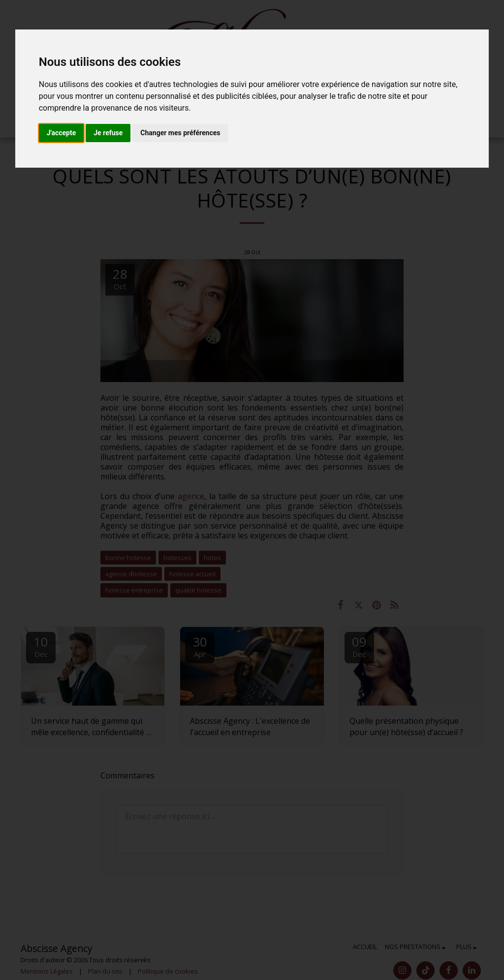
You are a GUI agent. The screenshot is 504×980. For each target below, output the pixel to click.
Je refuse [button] (108, 133)
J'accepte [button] (62, 133)
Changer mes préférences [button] (180, 133)
